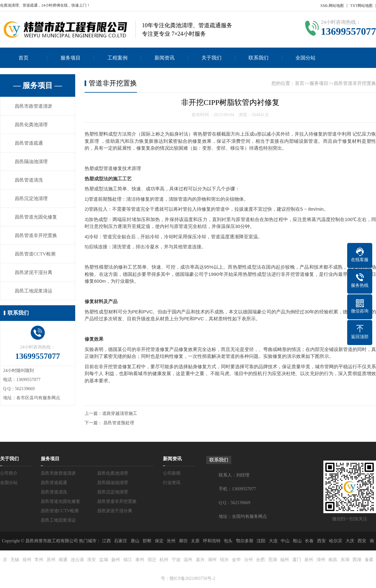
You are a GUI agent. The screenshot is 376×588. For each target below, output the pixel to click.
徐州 (27, 560)
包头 (228, 541)
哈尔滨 (336, 541)
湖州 (212, 560)
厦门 (297, 560)
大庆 (350, 541)
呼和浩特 (212, 541)
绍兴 (224, 560)
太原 (195, 541)
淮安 (91, 560)
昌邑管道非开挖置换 (36, 235)
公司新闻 (172, 473)
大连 (273, 541)
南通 (63, 560)
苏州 (51, 560)
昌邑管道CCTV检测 (35, 254)
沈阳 (261, 541)
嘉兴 (200, 560)
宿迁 (152, 560)
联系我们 (258, 58)
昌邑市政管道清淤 (34, 106)
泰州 (140, 560)
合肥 (260, 560)
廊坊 (183, 541)
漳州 (321, 560)
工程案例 (118, 58)
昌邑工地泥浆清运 (34, 291)
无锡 (15, 560)
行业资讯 (172, 483)
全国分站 (305, 58)
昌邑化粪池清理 (31, 125)
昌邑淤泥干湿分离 (34, 272)
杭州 (164, 560)
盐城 (104, 560)
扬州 (116, 560)
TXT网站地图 (361, 6)
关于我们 (211, 58)
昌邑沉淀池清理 (31, 199)
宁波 (176, 560)
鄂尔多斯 (245, 541)
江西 (107, 541)
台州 (248, 560)
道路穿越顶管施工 (120, 413)
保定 (159, 541)
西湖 (357, 560)
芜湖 (273, 560)
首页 (23, 58)
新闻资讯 (164, 58)
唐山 (135, 541)
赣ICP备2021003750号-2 (192, 578)
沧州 (171, 541)
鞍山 (297, 541)
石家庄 (121, 541)
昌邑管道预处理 (119, 423)
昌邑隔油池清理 (31, 162)
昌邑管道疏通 (29, 143)
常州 (39, 560)
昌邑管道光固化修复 (36, 217)
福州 (285, 560)
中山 (285, 541)
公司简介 (9, 473)
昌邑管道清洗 (29, 180)
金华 (236, 560)
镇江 (128, 560)
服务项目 (70, 58)
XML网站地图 (332, 6)
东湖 (345, 560)
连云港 (77, 560)
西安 (321, 541)
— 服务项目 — (38, 85)
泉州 (309, 560)
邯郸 (147, 541)
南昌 (333, 560)
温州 (188, 560)
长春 (309, 541)
